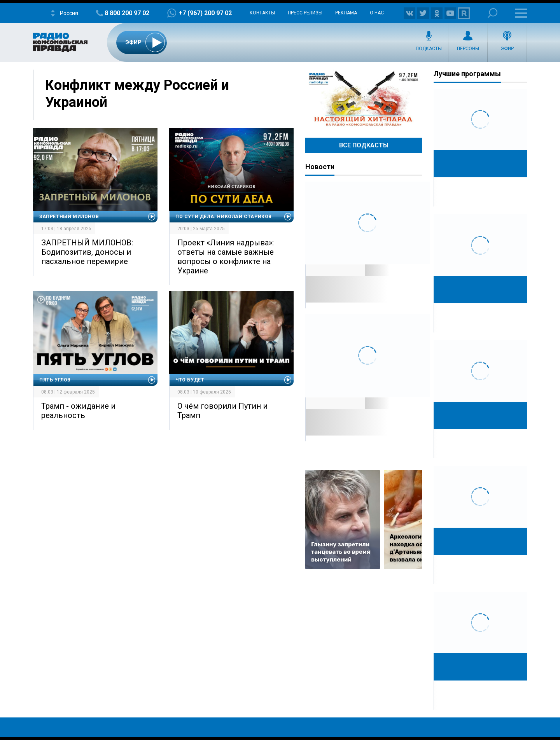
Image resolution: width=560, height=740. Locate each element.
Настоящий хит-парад (364, 99)
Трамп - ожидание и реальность (78, 411)
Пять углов (55, 380)
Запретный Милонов (69, 217)
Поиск (493, 13)
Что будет (190, 380)
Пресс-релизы (305, 13)
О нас (377, 13)
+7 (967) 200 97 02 (205, 13)
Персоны (468, 49)
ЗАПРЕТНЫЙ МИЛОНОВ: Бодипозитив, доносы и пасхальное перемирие (87, 252)
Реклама (346, 13)
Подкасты (429, 49)
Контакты (262, 13)
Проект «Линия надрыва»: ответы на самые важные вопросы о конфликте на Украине (226, 257)
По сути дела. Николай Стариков (224, 217)
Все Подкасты (364, 145)
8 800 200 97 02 (127, 13)
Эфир (507, 49)
